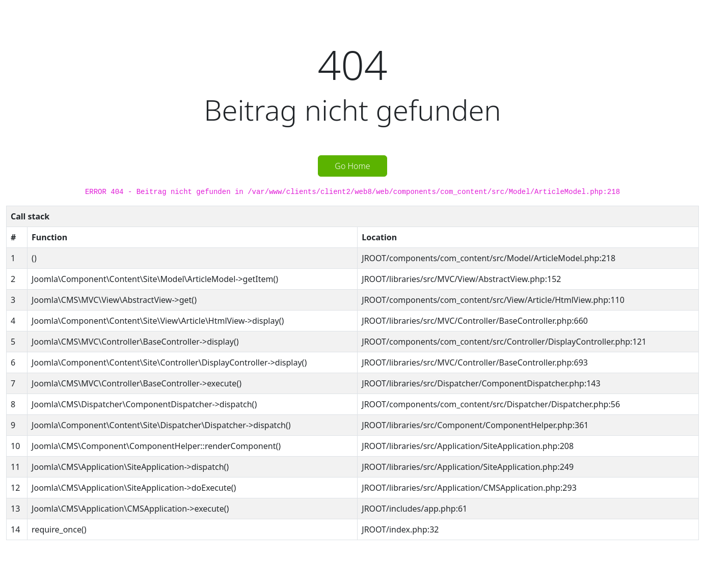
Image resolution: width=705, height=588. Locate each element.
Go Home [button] (352, 166)
